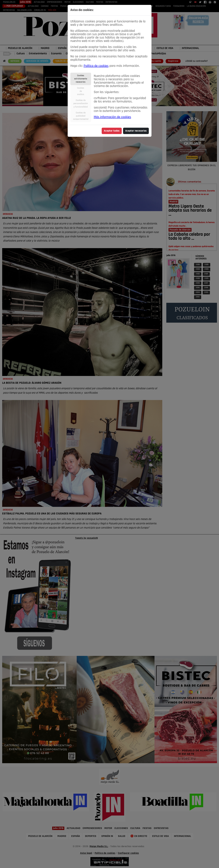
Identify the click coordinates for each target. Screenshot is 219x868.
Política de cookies (96, 66)
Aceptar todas (112, 131)
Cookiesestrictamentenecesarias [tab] (81, 79)
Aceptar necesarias (136, 131)
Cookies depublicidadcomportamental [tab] (81, 116)
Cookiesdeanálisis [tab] (81, 91)
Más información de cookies (112, 117)
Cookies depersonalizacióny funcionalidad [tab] (81, 104)
